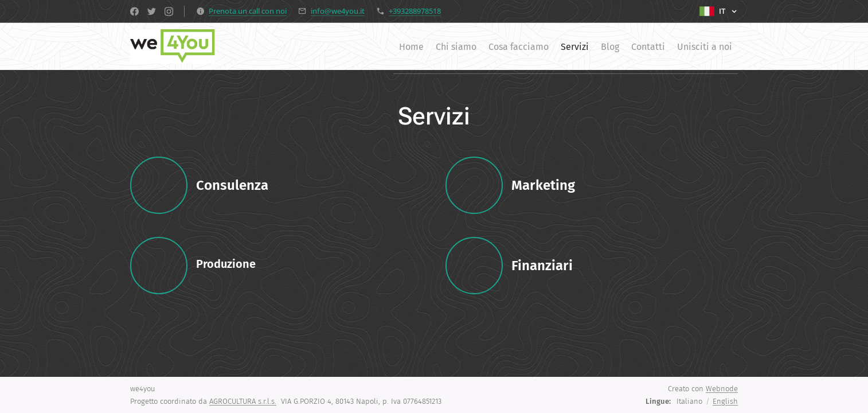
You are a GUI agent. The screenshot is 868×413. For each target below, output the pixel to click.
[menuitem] (355, 46)
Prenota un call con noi (248, 11)
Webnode (722, 389)
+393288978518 (415, 11)
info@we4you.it (338, 11)
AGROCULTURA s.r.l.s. (243, 401)
